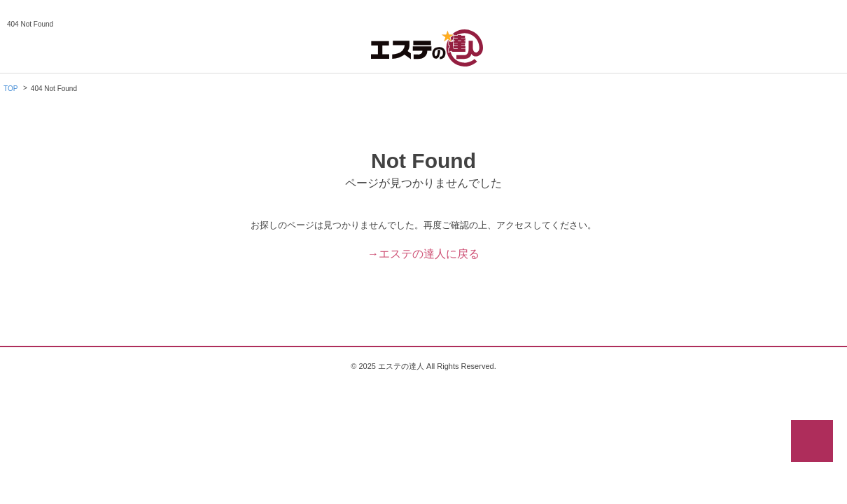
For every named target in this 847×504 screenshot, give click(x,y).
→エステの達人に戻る (423, 254)
